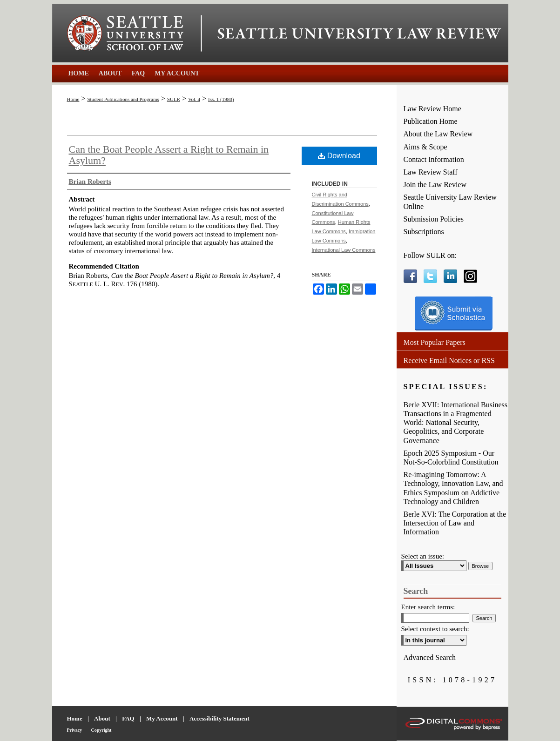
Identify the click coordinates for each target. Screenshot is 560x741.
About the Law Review (438, 134)
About (102, 718)
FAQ (128, 718)
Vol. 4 (194, 99)
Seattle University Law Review (359, 34)
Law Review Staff (431, 172)
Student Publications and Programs (123, 99)
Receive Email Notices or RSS (449, 360)
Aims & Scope (425, 147)
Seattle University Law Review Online (450, 202)
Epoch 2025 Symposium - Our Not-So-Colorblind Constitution (451, 458)
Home (73, 99)
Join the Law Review (435, 185)
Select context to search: (435, 629)
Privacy (75, 730)
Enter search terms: (428, 607)
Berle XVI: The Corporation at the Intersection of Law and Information (455, 523)
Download (339, 156)
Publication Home (431, 121)
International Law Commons (344, 250)
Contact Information (434, 159)
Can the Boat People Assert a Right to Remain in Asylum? (169, 155)
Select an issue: (423, 556)
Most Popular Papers (435, 342)
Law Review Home (432, 109)
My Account (162, 718)
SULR (174, 99)
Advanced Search (430, 657)
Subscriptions (424, 232)
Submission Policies (434, 219)
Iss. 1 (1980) (221, 99)
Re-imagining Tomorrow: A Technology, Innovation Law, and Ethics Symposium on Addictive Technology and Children (453, 488)
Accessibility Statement (219, 718)
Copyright (101, 730)
